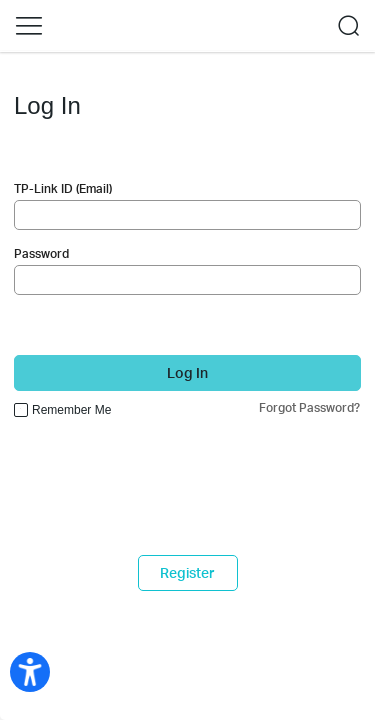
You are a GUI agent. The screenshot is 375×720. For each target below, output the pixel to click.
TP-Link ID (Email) (63, 188)
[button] (29, 26)
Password (41, 253)
